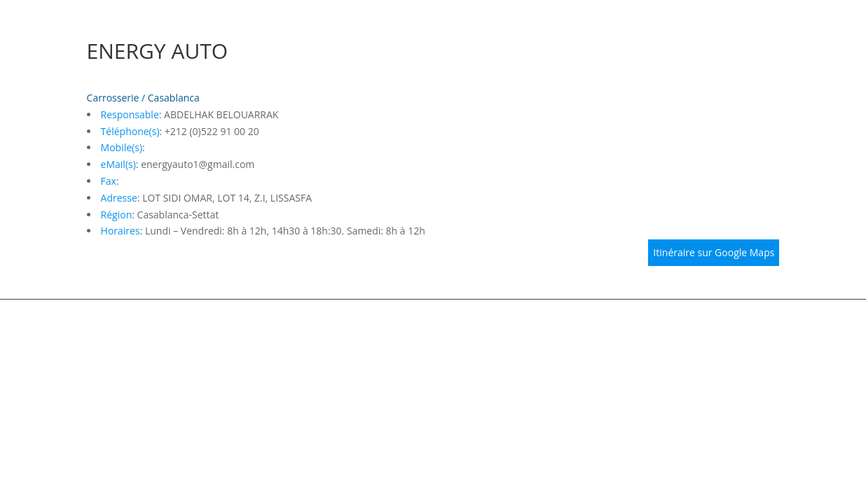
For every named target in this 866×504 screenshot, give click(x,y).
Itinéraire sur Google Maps (714, 252)
